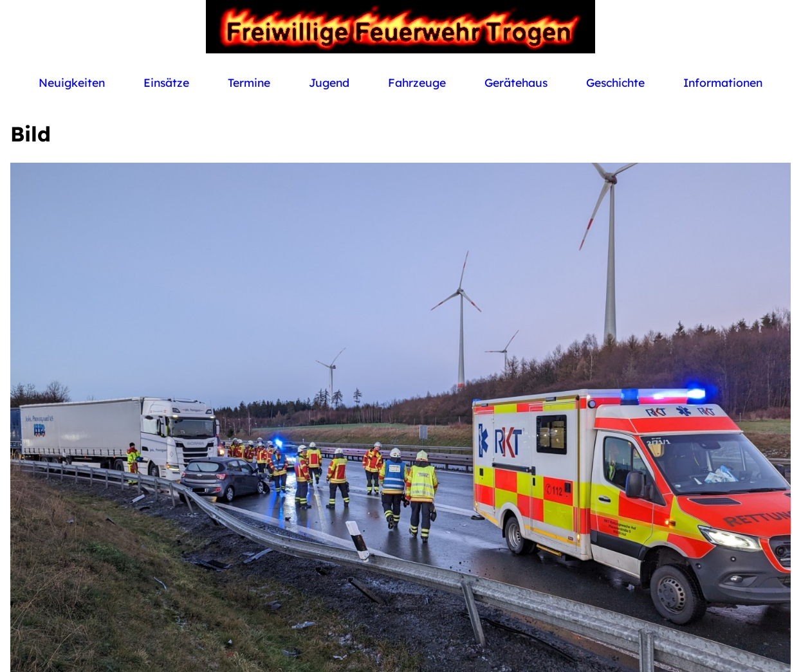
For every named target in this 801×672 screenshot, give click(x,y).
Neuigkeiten (72, 82)
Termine (249, 82)
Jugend (329, 82)
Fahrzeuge (417, 82)
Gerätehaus (516, 82)
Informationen (723, 82)
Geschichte (615, 82)
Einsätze (166, 82)
